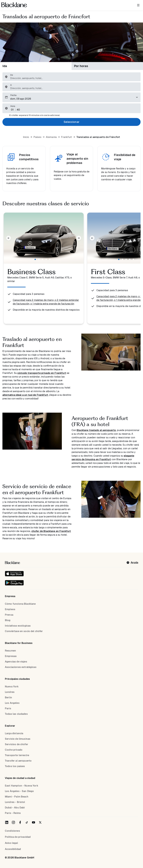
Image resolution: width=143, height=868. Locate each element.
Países (37, 137)
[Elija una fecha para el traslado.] (71, 97)
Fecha (13, 95)
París (8, 708)
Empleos (10, 609)
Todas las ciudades (16, 714)
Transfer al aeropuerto (18, 761)
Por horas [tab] (81, 66)
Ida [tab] (5, 66)
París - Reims (13, 813)
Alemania (51, 137)
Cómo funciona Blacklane (20, 604)
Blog (8, 620)
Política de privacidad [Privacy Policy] (18, 837)
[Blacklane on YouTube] (34, 822)
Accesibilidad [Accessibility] (13, 849)
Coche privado (14, 750)
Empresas (11, 656)
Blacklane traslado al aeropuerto (96, 430)
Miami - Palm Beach (17, 797)
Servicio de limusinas (18, 739)
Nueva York (12, 687)
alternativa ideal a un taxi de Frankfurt (25, 395)
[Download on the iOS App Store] (14, 574)
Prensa (9, 615)
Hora (13, 106)
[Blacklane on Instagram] (13, 822)
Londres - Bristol (15, 802)
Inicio (26, 137)
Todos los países (15, 766)
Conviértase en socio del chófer (24, 631)
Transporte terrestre (17, 755)
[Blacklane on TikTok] (27, 822)
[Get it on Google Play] (14, 583)
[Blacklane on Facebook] (20, 822)
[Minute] (18, 110)
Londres (10, 692)
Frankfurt (66, 137)
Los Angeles (12, 703)
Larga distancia (14, 733)
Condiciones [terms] (12, 831)
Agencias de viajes (16, 662)
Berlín (8, 697)
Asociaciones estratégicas (21, 667)
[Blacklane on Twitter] (40, 822)
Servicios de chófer (17, 744)
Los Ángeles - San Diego (19, 791)
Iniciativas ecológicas (18, 626)
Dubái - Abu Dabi (15, 808)
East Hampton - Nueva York (22, 786)
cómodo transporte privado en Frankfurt (42, 373)
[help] (132, 563)
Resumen (10, 651)
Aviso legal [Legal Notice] (11, 843)
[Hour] (13, 110)
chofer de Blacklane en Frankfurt (51, 531)
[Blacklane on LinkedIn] (7, 822)
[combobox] (73, 78)
